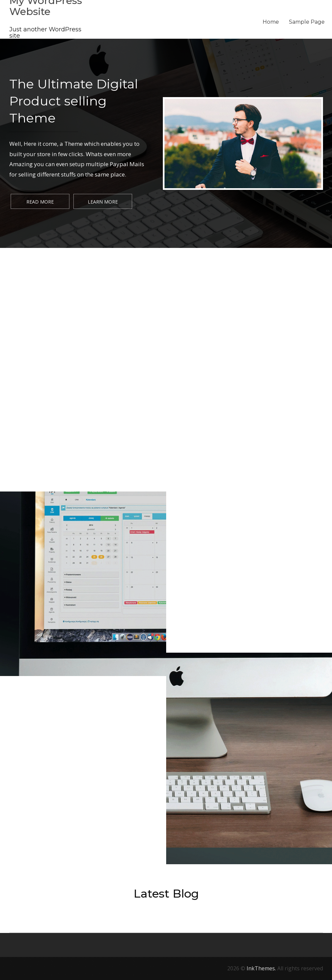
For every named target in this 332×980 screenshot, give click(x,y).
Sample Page (307, 22)
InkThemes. (261, 968)
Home (271, 22)
